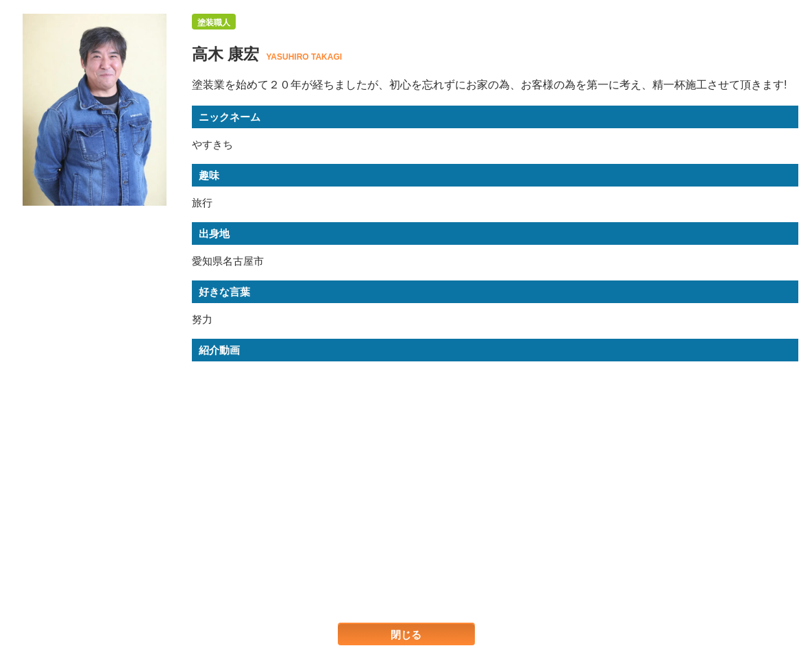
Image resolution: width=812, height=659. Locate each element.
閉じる (406, 635)
